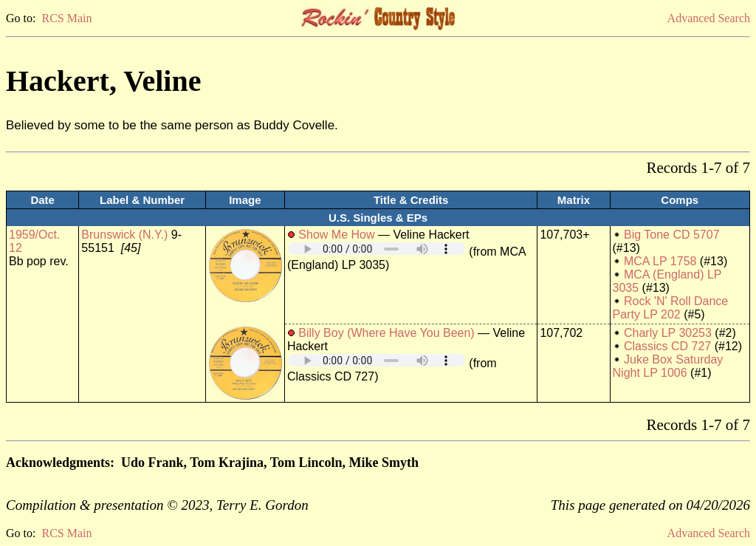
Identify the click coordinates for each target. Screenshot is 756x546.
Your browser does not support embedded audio (377, 249)
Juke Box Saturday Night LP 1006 (668, 366)
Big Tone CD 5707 (672, 235)
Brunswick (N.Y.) (124, 235)
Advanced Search (709, 18)
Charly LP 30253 (668, 333)
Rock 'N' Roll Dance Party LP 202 (671, 308)
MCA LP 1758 (660, 261)
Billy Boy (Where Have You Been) (386, 333)
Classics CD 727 (667, 346)
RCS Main (66, 18)
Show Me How (336, 235)
